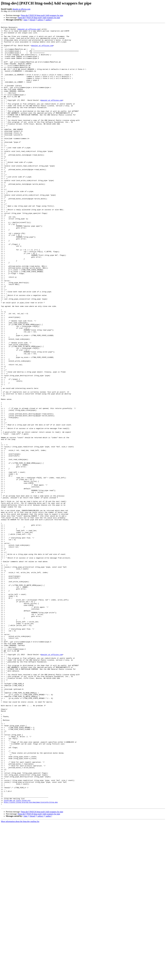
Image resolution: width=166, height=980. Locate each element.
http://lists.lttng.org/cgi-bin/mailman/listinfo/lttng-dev (31, 958)
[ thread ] (32, 20)
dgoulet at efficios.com (21, 9)
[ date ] (26, 20)
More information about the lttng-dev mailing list (20, 978)
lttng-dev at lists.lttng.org (17, 956)
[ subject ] (40, 20)
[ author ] (48, 20)
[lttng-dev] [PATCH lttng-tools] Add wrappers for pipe (42, 15)
